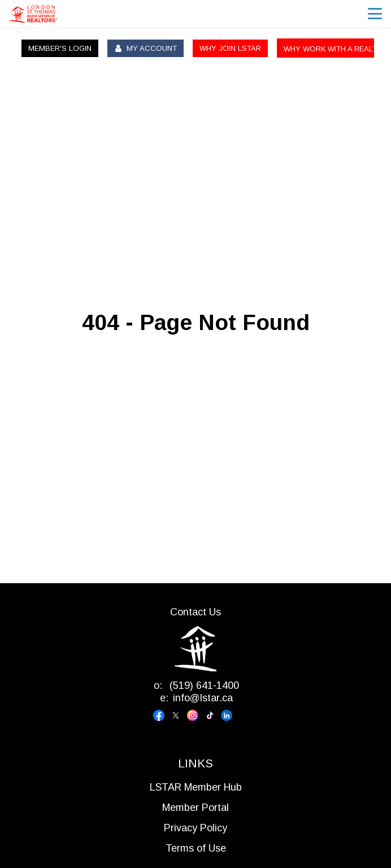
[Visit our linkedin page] (229, 715)
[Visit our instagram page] (195, 715)
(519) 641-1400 (203, 685)
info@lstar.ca (203, 698)
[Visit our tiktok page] (212, 715)
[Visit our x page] (179, 715)
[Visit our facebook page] (162, 715)
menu (375, 14)
